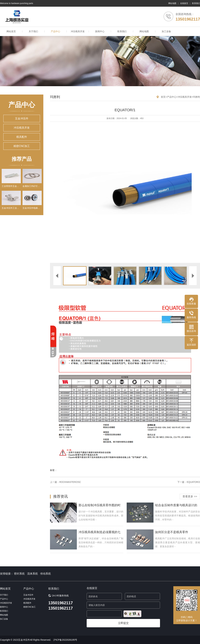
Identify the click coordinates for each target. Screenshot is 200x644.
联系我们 (196, 3)
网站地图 (172, 3)
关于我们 (33, 31)
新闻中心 (100, 31)
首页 (163, 97)
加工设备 (166, 31)
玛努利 (196, 97)
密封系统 (19, 574)
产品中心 (55, 31)
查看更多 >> (190, 496)
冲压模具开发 (78, 31)
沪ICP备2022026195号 (65, 640)
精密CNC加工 (22, 146)
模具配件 (22, 137)
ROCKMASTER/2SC (70, 482)
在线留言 (184, 3)
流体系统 (32, 574)
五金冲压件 (22, 118)
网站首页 (11, 31)
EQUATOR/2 (193, 482)
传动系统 (45, 574)
